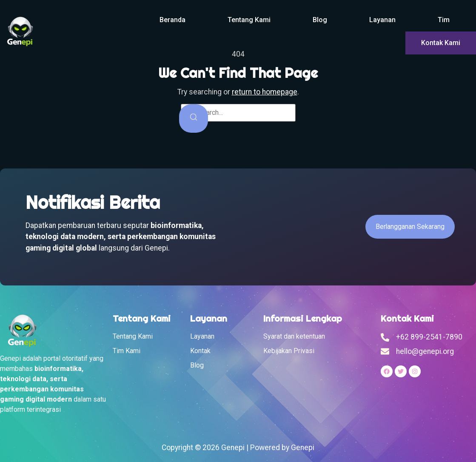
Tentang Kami (249, 20)
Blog (320, 20)
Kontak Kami (441, 43)
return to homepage (265, 92)
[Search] (194, 118)
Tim (444, 20)
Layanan (382, 20)
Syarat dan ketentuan (294, 336)
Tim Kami (127, 351)
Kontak (200, 351)
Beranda (172, 20)
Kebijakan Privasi (289, 351)
